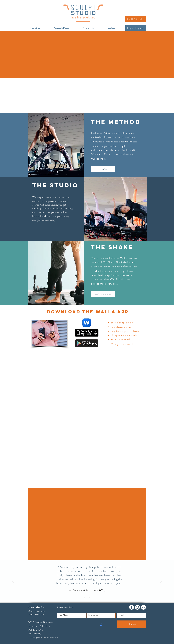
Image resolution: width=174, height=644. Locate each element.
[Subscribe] (131, 624)
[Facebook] (132, 607)
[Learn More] (103, 169)
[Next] (161, 581)
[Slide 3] (89, 598)
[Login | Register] (136, 28)
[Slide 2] (87, 598)
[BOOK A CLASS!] (136, 19)
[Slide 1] (85, 598)
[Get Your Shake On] (103, 294)
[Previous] (13, 581)
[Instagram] (137, 607)
